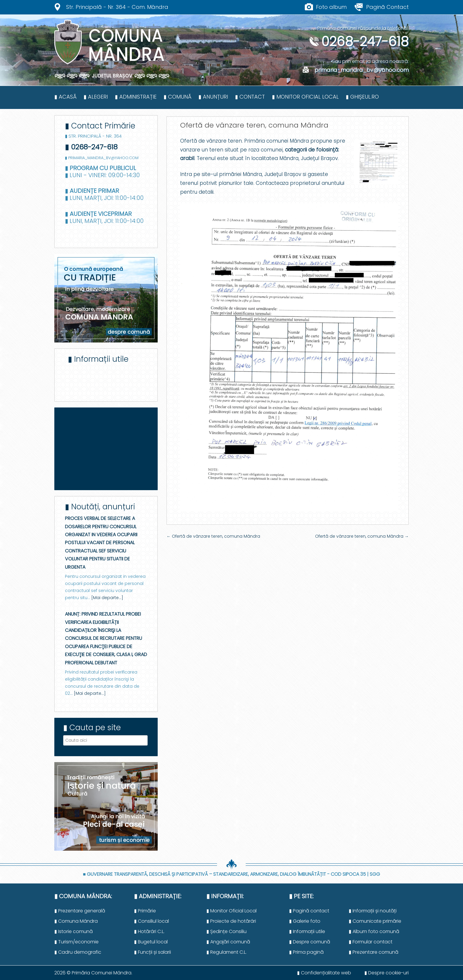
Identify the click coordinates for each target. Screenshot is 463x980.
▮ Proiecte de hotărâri (231, 921)
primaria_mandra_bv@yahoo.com (356, 70)
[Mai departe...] (107, 598)
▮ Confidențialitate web (324, 973)
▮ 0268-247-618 (91, 147)
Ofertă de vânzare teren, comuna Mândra (213, 536)
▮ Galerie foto (305, 921)
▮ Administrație (136, 97)
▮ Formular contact (371, 942)
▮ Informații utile (307, 931)
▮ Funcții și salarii (153, 952)
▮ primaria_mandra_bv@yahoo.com (102, 158)
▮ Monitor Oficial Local (305, 97)
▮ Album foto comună (374, 931)
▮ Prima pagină (306, 952)
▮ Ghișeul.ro (362, 97)
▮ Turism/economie (76, 942)
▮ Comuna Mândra (76, 921)
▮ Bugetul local (151, 942)
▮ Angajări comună (228, 942)
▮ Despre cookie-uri (387, 973)
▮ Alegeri (96, 97)
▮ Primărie (145, 911)
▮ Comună (177, 97)
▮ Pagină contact (309, 911)
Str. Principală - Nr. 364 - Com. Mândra (117, 7)
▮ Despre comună (310, 942)
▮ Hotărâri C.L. (149, 931)
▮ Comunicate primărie (375, 921)
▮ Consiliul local (151, 921)
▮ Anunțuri (213, 97)
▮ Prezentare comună (374, 952)
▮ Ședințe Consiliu (226, 931)
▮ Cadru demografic (78, 952)
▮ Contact (250, 97)
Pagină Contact (387, 7)
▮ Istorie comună (74, 931)
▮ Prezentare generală (80, 911)
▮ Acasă (65, 97)
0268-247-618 (359, 41)
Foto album (331, 7)
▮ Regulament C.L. (226, 952)
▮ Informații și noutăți (373, 911)
